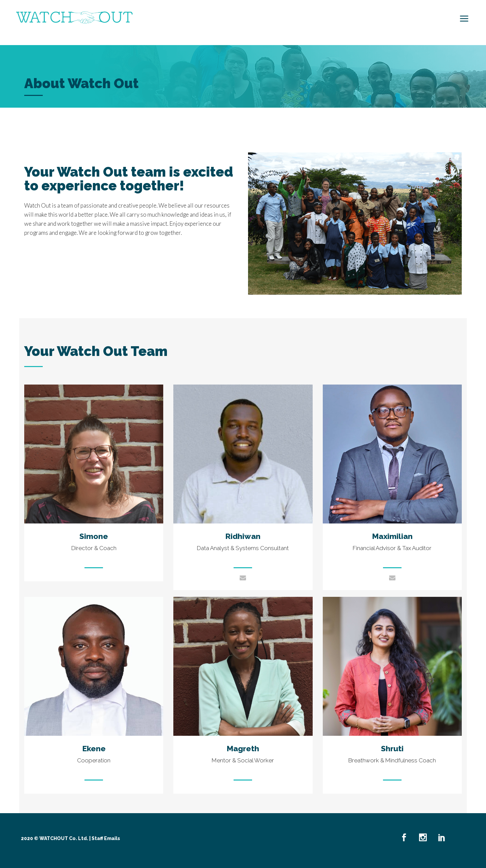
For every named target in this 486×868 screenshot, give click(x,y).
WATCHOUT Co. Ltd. (64, 838)
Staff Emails (106, 838)
